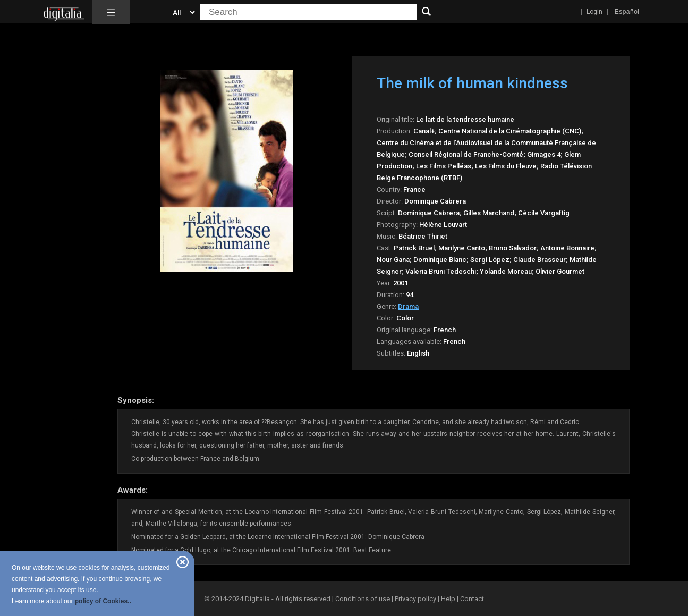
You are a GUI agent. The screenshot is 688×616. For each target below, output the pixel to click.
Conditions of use (363, 599)
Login (594, 12)
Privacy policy (415, 599)
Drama (408, 306)
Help (448, 599)
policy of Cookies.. (103, 601)
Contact (472, 599)
